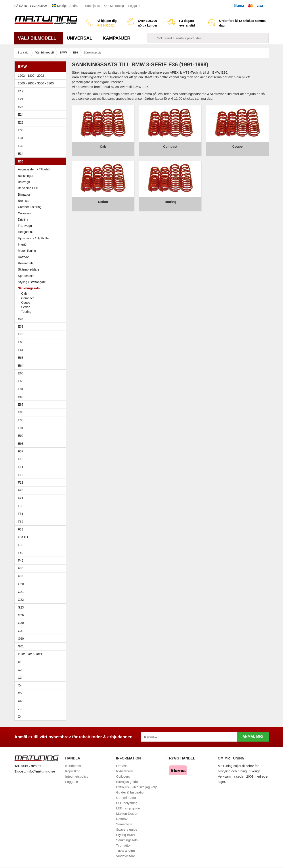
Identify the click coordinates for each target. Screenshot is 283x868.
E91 (41, 428)
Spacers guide (127, 829)
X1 (41, 662)
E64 (41, 366)
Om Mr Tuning (114, 6)
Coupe (26, 303)
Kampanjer (117, 38)
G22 (21, 600)
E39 (41, 326)
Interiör (23, 244)
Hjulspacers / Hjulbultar (34, 238)
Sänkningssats (41, 288)
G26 (21, 615)
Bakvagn (41, 182)
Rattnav (23, 257)
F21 (21, 498)
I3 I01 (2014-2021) (31, 654)
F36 (21, 545)
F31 (41, 514)
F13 (41, 483)
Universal (81, 38)
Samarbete (124, 824)
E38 (41, 319)
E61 (41, 350)
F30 (41, 506)
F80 (21, 568)
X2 (20, 670)
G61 (21, 646)
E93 (41, 444)
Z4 (41, 717)
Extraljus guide (127, 782)
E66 (41, 381)
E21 (41, 99)
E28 (41, 122)
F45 (21, 561)
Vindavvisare (126, 856)
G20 (21, 584)
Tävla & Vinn (125, 851)
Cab (24, 294)
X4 (41, 685)
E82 (41, 397)
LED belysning (127, 803)
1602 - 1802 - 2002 (41, 76)
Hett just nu (26, 232)
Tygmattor (123, 845)
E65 (41, 373)
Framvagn (41, 226)
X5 (41, 693)
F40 (21, 553)
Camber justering (30, 207)
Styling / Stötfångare (32, 282)
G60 (21, 639)
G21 (21, 592)
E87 (41, 404)
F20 (41, 490)
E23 (41, 107)
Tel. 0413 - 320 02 (28, 766)
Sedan (26, 307)
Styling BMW (126, 835)
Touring (26, 312)
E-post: (21, 771)
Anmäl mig (253, 737)
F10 (41, 459)
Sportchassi (41, 276)
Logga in (134, 6)
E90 (41, 420)
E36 (41, 161)
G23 (21, 607)
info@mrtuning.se (41, 771)
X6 (20, 701)
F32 (21, 522)
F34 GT (41, 537)
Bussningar (41, 176)
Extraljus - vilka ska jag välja (137, 787)
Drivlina (23, 219)
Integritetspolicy (77, 776)
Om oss (122, 766)
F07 (41, 451)
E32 (21, 146)
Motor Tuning (41, 251)
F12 (41, 475)
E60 (41, 342)
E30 (41, 130)
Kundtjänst (92, 6)
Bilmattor (24, 195)
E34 (41, 154)
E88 (41, 412)
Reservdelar (26, 263)
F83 (21, 576)
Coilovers (24, 213)
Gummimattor (126, 798)
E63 (41, 358)
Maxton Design (127, 814)
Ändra (74, 6)
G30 (21, 623)
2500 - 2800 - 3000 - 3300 (41, 83)
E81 (41, 389)
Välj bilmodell (39, 38)
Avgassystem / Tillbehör (34, 169)
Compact (27, 298)
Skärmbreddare (29, 269)
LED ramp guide (128, 808)
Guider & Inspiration (131, 792)
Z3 (41, 709)
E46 (41, 334)
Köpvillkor (72, 771)
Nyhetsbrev (124, 771)
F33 (21, 529)
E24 (41, 114)
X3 (41, 678)
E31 (21, 138)
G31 (21, 631)
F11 (41, 467)
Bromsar (24, 201)
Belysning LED (41, 188)
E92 (41, 436)
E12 (41, 91)
